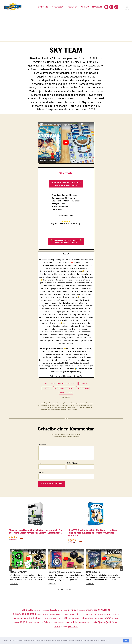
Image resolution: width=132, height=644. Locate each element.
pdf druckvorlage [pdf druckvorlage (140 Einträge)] (89, 618)
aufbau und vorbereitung (56, 403)
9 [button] (72, 589)
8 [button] (70, 589)
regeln (62, 407)
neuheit (89, 405)
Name (41, 463)
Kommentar (43, 444)
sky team (68, 407)
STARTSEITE (43, 7)
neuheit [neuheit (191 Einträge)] (33, 618)
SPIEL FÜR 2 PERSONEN (64, 388)
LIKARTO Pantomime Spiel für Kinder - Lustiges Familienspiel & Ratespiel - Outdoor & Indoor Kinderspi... (93, 533)
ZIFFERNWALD (93, 572)
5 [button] (65, 589)
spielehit (89, 407)
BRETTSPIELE (50, 384)
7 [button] (68, 589)
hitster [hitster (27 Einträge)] (47, 614)
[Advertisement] (66, 28)
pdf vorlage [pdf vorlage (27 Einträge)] (101, 618)
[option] (28, 567)
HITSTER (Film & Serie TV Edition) (64, 572)
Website (41, 473)
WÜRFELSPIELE (66, 393)
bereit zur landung (70, 403)
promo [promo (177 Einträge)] (108, 618)
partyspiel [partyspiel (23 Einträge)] (49, 618)
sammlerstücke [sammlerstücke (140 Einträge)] (41, 622)
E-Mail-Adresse (73, 463)
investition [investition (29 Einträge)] (52, 614)
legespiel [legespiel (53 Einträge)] (100, 614)
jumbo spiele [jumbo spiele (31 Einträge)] (66, 614)
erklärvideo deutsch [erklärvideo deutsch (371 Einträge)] (24, 614)
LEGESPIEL (47, 388)
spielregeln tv (46, 410)
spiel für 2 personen (79, 407)
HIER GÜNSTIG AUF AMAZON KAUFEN (66, 184)
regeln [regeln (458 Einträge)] (24, 622)
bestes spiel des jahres (85, 403)
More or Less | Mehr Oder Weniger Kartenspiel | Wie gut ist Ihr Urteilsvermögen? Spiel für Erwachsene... (36, 531)
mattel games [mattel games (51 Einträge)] (108, 614)
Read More (14, 583)
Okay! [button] (126, 641)
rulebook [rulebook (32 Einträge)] (31, 622)
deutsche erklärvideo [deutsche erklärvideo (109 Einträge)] (58, 610)
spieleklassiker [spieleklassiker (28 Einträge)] (83, 623)
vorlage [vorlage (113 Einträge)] (57, 626)
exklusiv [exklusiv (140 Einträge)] (40, 614)
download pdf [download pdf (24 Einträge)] (82, 610)
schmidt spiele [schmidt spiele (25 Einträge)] (53, 623)
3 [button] (62, 589)
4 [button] (64, 589)
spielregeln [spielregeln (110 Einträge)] (92, 622)
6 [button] (67, 589)
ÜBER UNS (85, 7)
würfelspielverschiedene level (61, 410)
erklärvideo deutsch (54, 405)
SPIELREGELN (58, 7)
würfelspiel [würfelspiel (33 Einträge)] (64, 627)
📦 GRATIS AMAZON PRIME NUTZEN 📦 (66, 241)
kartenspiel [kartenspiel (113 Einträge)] (79, 614)
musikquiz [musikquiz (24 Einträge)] (116, 614)
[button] (110, 641)
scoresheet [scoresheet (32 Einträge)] (61, 622)
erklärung (44, 405)
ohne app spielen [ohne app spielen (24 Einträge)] (42, 618)
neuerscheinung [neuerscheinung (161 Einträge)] (21, 618)
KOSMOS (83, 384)
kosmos (78, 405)
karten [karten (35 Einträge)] (72, 614)
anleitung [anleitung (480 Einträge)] (28, 610)
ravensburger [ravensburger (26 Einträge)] (115, 618)
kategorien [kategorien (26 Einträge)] (88, 614)
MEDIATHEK (72, 7)
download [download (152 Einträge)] (73, 610)
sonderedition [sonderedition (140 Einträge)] (71, 622)
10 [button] (73, 589)
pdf (42, 407)
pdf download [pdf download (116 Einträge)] (75, 618)
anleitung (44, 403)
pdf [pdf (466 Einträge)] (66, 618)
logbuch (84, 405)
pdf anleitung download (52, 407)
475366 (72, 542)
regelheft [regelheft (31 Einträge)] (17, 622)
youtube (74, 410)
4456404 (13, 539)
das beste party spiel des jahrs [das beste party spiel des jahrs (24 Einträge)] (41, 610)
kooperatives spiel (68, 405)
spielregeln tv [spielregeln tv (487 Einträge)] (106, 622)
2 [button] (60, 589)
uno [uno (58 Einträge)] (116, 622)
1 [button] (59, 589)
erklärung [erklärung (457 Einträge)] (104, 610)
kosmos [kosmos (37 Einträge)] (93, 614)
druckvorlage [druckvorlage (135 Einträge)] (92, 610)
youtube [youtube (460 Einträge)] (73, 626)
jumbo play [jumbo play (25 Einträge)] (58, 614)
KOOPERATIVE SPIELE (67, 384)
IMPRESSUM (97, 7)
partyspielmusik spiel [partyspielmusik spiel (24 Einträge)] (58, 618)
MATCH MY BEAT (18, 572)
